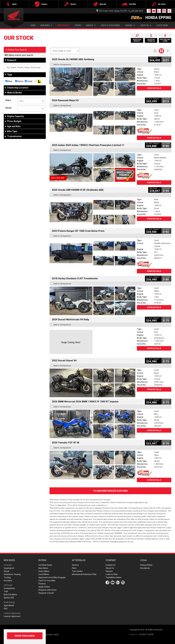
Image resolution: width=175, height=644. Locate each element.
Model (8, 108)
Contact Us (111, 565)
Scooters (8, 581)
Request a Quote (46, 593)
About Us (146, 25)
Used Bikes (44, 574)
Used (28, 81)
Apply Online (44, 587)
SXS (6, 608)
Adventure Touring (12, 574)
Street (7, 571)
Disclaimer (145, 568)
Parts (74, 568)
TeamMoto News (114, 577)
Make (8, 100)
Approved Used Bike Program (52, 577)
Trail (6, 591)
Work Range (9, 602)
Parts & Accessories (110, 25)
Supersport (9, 568)
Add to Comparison (62, 64)
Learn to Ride (112, 574)
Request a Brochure (47, 590)
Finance (130, 25)
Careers (109, 571)
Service (91, 25)
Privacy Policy (146, 565)
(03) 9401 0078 (137, 11)
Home (33, 25)
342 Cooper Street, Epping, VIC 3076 (112, 11)
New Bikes (46, 25)
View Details (154, 88)
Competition (9, 588)
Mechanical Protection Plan (84, 574)
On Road (8, 565)
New (9, 81)
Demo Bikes (44, 571)
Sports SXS (9, 598)
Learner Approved (12, 613)
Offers (78, 25)
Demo (19, 81)
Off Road (8, 585)
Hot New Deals (45, 565)
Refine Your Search (16, 50)
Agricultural (9, 605)
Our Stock (64, 25)
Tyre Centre (77, 571)
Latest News (162, 25)
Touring (7, 577)
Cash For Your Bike (47, 581)
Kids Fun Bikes (10, 595)
